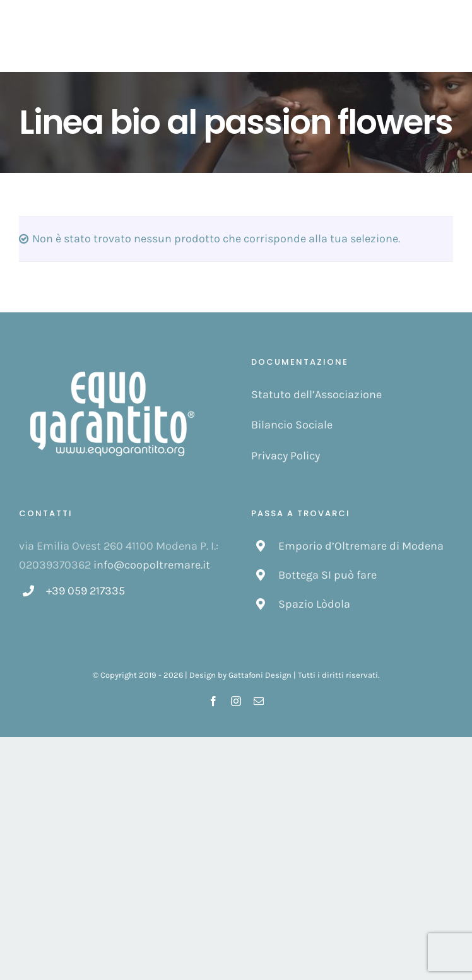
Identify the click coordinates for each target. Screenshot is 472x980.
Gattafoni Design (260, 675)
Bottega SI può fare (327, 575)
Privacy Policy (286, 456)
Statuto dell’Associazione (316, 394)
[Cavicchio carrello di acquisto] (416, 36)
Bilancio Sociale (292, 425)
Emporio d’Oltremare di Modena (361, 546)
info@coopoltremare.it (152, 565)
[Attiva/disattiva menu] (446, 36)
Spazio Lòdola (314, 604)
